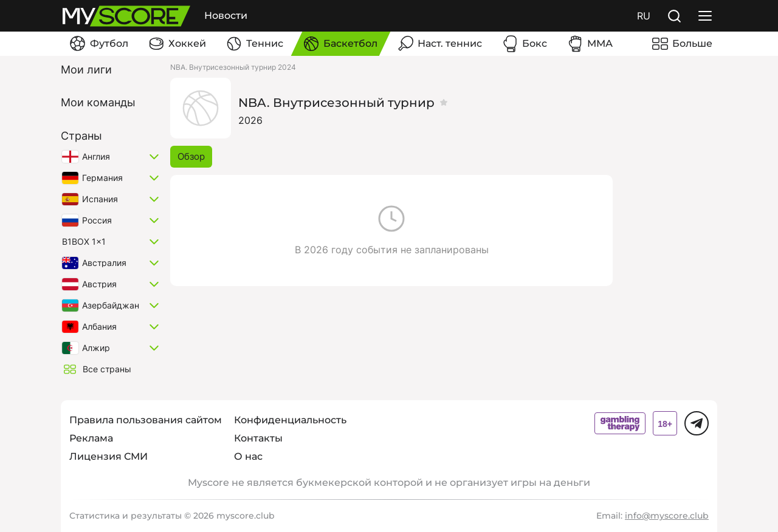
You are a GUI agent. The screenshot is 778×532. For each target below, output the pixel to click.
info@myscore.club (667, 516)
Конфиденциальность (290, 420)
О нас (248, 456)
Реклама (91, 438)
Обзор (191, 156)
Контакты (258, 438)
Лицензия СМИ (108, 456)
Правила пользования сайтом (146, 420)
